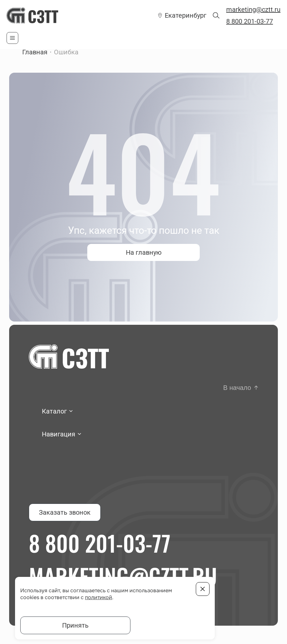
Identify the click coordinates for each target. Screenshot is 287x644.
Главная (35, 52)
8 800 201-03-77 (250, 21)
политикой (99, 597)
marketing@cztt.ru (253, 9)
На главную (144, 252)
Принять (75, 625)
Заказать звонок (65, 512)
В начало (237, 388)
